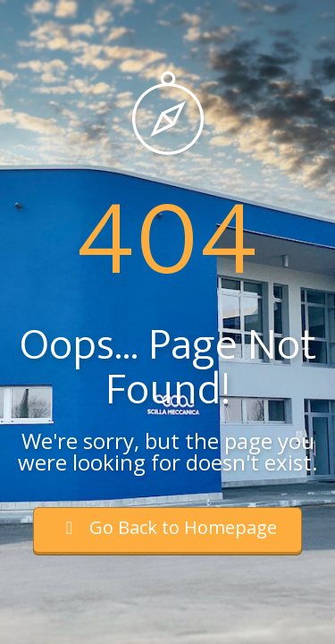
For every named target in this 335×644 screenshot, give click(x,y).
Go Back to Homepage (167, 527)
